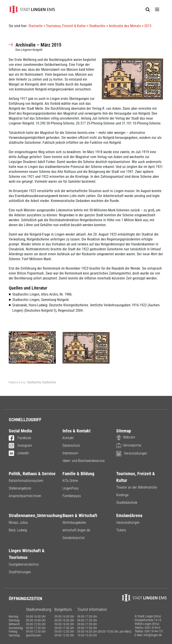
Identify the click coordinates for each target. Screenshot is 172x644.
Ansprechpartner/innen (25, 496)
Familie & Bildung (78, 474)
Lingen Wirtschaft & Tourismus (27, 554)
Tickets (121, 530)
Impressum (70, 453)
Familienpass (72, 496)
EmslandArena (129, 515)
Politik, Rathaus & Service (32, 474)
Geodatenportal (73, 538)
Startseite (35, 26)
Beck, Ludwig (18, 530)
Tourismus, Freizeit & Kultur (66, 26)
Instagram (20, 446)
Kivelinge (122, 495)
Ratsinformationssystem (26, 481)
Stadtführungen (20, 572)
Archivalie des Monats (125, 26)
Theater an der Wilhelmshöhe (137, 487)
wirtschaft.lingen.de (76, 530)
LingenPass (71, 488)
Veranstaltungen (132, 453)
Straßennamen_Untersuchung (32, 515)
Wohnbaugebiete (74, 523)
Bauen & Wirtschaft (80, 515)
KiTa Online (70, 481)
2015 (148, 26)
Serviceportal (129, 445)
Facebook (20, 438)
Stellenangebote (20, 488)
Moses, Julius (18, 523)
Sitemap (124, 431)
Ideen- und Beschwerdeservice (84, 461)
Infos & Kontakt (76, 431)
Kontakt (68, 438)
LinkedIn (19, 453)
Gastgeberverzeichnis (24, 564)
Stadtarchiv (97, 26)
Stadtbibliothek (127, 503)
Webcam (126, 437)
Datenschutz (71, 445)
